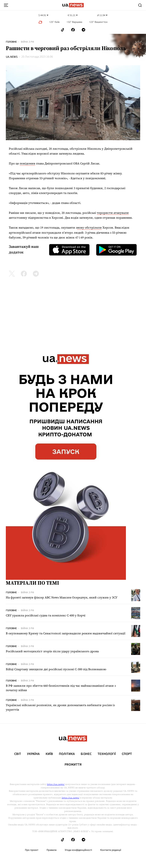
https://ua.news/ (56, 784)
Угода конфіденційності (78, 850)
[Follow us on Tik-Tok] (63, 30)
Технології (107, 754)
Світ (18, 754)
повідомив (27, 163)
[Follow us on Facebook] (73, 30)
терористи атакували (113, 213)
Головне (11, 42)
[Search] (140, 5)
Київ (49, 754)
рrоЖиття (73, 765)
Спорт (127, 754)
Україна (33, 754)
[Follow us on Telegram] (84, 30)
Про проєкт (32, 850)
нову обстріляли (89, 227)
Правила (52, 850)
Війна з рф (27, 42)
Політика (67, 754)
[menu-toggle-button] (6, 5)
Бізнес (86, 754)
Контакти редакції (111, 850)
